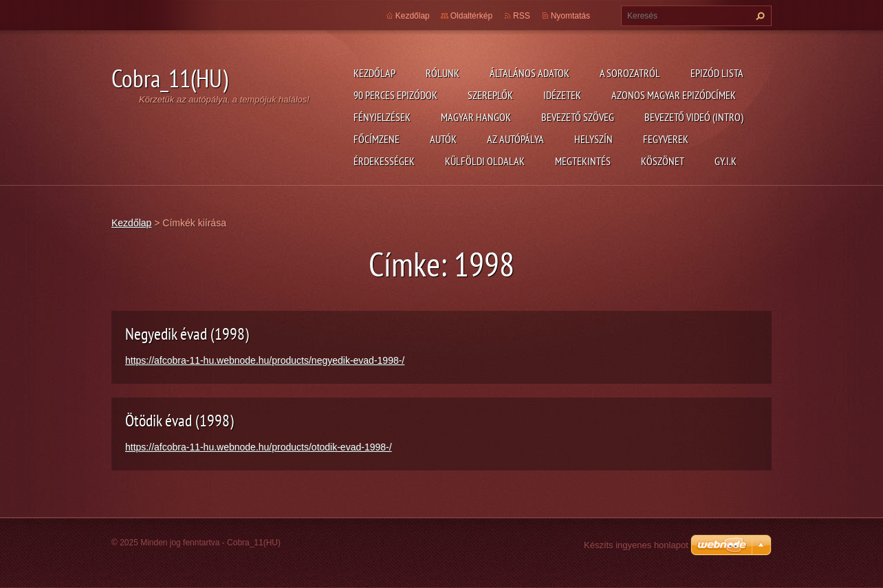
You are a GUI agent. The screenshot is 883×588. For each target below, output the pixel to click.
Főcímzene (377, 139)
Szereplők (490, 95)
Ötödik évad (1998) (179, 421)
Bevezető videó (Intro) (694, 117)
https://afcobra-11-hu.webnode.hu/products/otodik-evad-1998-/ (259, 447)
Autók (443, 139)
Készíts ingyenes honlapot (636, 545)
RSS (522, 16)
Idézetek (562, 95)
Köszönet (663, 161)
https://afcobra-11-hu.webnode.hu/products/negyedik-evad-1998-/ (265, 360)
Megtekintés (583, 161)
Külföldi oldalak (485, 161)
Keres (759, 16)
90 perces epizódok (395, 95)
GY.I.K (726, 161)
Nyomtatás (570, 16)
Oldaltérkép (471, 16)
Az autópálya (515, 139)
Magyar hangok (476, 117)
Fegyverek (666, 139)
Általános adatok (530, 73)
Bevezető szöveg (578, 117)
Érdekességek (384, 161)
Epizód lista (717, 73)
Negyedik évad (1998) (187, 334)
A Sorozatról (630, 73)
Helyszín (593, 139)
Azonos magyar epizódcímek (674, 95)
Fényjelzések (382, 117)
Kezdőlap (374, 73)
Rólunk (443, 73)
